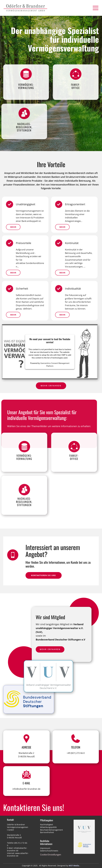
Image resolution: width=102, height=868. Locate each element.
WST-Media (74, 866)
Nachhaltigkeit (47, 825)
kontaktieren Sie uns (43, 575)
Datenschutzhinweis (49, 851)
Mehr (47, 227)
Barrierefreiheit (47, 832)
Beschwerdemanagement (51, 830)
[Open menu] (96, 8)
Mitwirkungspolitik (48, 827)
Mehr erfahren (51, 386)
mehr (47, 273)
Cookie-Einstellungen (51, 855)
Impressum (45, 848)
